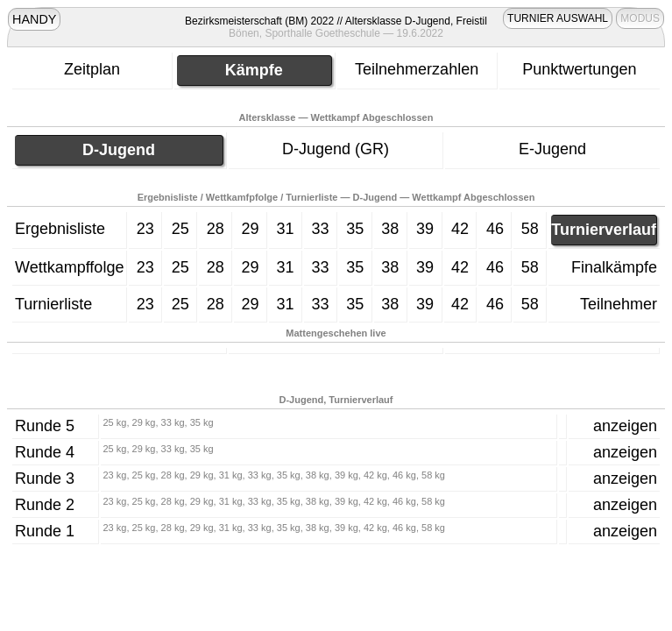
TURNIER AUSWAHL (558, 18)
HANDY (34, 19)
